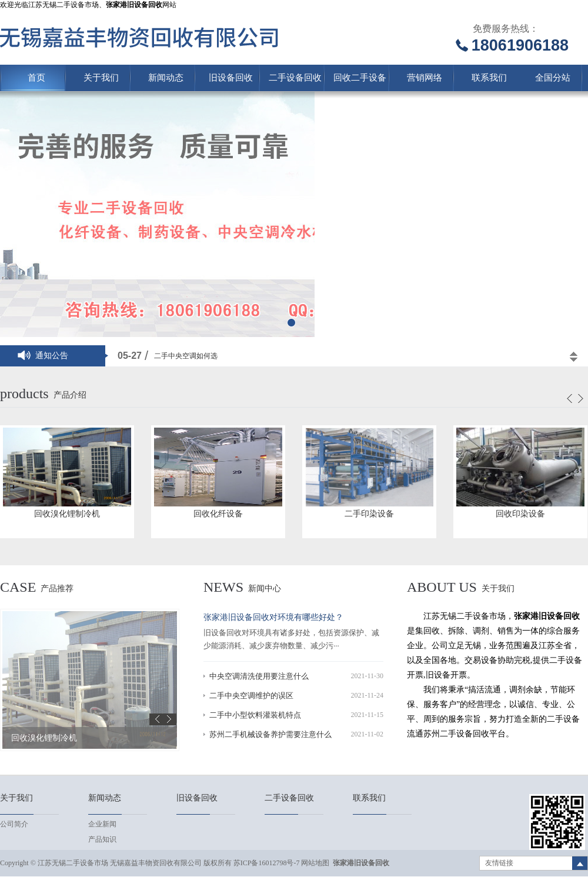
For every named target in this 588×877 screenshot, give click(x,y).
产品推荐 (57, 588)
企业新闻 (102, 824)
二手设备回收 (295, 78)
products (24, 394)
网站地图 (315, 863)
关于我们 (101, 78)
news (223, 587)
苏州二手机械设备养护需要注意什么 (270, 734)
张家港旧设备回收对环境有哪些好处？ (273, 617)
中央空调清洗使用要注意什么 (259, 676)
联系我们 (489, 78)
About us (442, 587)
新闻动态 (166, 78)
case (18, 587)
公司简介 (14, 824)
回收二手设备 (360, 78)
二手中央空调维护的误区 (251, 696)
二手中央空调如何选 (186, 356)
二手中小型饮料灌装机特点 (255, 715)
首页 (36, 78)
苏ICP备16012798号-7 (267, 863)
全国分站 (553, 78)
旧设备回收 (231, 78)
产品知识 (102, 839)
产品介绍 (70, 395)
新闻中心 (265, 588)
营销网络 (425, 78)
